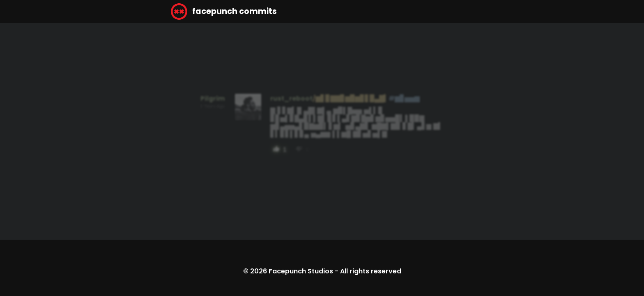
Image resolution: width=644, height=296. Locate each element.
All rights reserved (371, 271)
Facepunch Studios (301, 271)
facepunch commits (224, 12)
